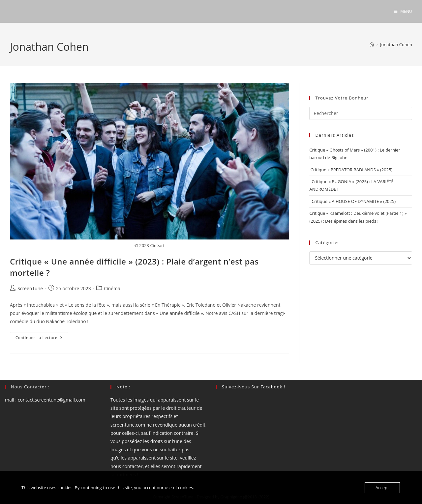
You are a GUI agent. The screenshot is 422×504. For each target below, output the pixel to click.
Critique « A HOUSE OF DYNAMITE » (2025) (352, 201)
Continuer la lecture (42, 339)
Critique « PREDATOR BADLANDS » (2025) (351, 170)
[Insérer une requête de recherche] (361, 113)
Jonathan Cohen (396, 44)
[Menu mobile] (403, 11)
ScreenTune (30, 288)
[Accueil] (372, 44)
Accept (382, 488)
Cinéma (112, 288)
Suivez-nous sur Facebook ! (254, 387)
